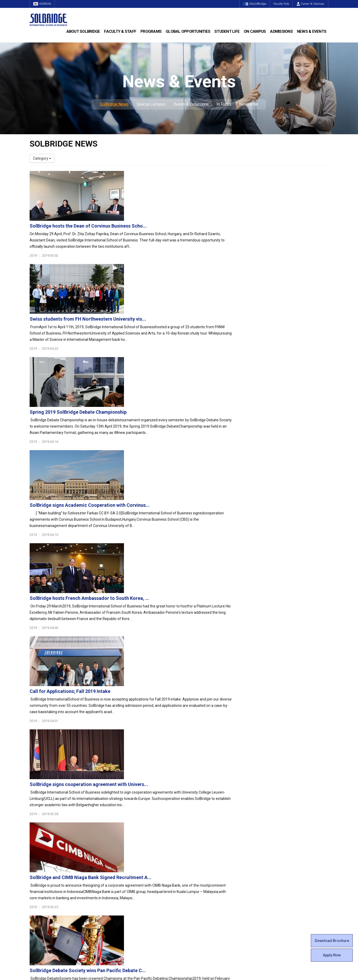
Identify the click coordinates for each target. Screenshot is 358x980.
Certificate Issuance (199, 863)
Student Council (196, 832)
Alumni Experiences (199, 853)
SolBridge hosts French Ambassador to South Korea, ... (192, 396)
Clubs (188, 842)
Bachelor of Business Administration (137, 832)
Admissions (281, 31)
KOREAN (43, 4)
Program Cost (271, 837)
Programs (151, 31)
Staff (34, 879)
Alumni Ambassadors (124, 895)
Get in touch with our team (256, 803)
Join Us (36, 884)
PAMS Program (119, 884)
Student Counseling (199, 890)
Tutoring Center (196, 895)
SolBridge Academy (123, 853)
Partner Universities (123, 874)
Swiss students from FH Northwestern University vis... (190, 231)
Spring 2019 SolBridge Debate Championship (180, 286)
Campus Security (197, 900)
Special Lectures (151, 104)
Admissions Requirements (282, 832)
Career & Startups (310, 4)
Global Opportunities (188, 31)
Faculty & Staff (120, 31)
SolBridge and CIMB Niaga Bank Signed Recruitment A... (193, 561)
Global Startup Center (201, 837)
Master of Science (121, 842)
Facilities (190, 884)
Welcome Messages (46, 842)
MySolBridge (253, 4)
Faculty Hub (281, 4)
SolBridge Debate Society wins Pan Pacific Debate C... (190, 616)
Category (42, 158)
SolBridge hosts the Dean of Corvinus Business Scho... (190, 176)
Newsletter (249, 104)
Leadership (39, 837)
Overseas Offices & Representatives (136, 890)
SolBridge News (114, 104)
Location (37, 853)
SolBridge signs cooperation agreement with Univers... (191, 506)
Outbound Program (122, 879)
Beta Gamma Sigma (200, 848)
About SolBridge (83, 31)
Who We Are (40, 832)
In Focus (224, 104)
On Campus (255, 31)
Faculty (36, 874)
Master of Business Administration (135, 837)
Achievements (42, 848)
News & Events (312, 31)
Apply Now (332, 955)
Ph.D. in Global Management (129, 848)
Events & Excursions (191, 104)
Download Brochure (332, 941)
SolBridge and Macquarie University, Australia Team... (190, 672)
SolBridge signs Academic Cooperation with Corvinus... (192, 341)
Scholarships (270, 842)
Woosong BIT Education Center (208, 858)
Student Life (227, 31)
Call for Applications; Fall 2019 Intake (172, 451)
